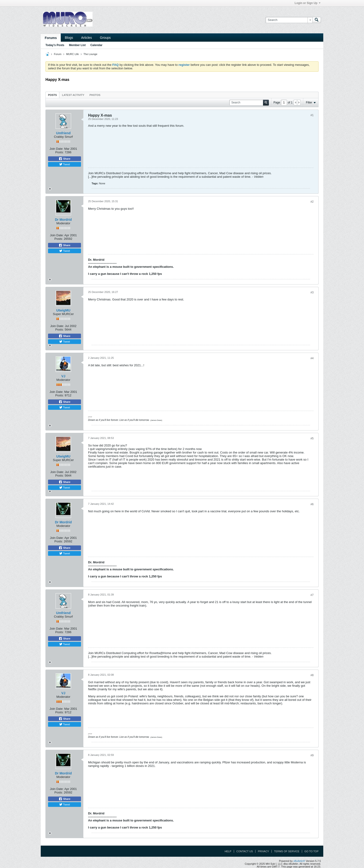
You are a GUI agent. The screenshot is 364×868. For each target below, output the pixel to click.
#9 (312, 755)
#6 (312, 504)
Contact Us (245, 851)
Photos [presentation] (95, 95)
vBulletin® (299, 861)
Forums (51, 38)
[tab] (52, 95)
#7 (312, 595)
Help (228, 851)
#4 (312, 358)
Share (65, 159)
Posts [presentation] (52, 95)
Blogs (69, 38)
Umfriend (63, 133)
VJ (63, 376)
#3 (312, 292)
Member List (77, 45)
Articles (86, 38)
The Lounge (91, 54)
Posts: (60, 152)
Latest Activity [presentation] (73, 95)
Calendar (96, 45)
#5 (312, 438)
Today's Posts (55, 45)
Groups (105, 38)
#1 (312, 115)
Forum (58, 54)
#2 (312, 202)
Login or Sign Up (307, 3)
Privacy (263, 851)
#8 (312, 675)
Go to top (311, 851)
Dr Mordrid (63, 220)
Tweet (65, 164)
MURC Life (73, 54)
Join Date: (56, 149)
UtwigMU (63, 310)
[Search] (289, 20)
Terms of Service (287, 851)
